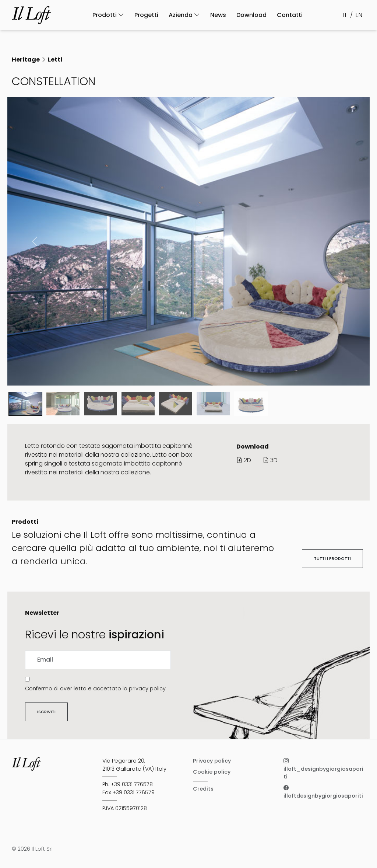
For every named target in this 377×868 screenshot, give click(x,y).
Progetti (146, 15)
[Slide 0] (25, 404)
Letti (55, 60)
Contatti (290, 15)
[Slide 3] (138, 404)
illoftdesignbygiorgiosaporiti (323, 792)
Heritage (26, 60)
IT (345, 15)
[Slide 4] (176, 404)
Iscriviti (46, 712)
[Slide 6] (251, 404)
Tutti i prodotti (332, 558)
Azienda (184, 15)
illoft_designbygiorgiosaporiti (323, 769)
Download (251, 15)
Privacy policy (212, 761)
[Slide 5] (213, 404)
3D (270, 460)
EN (359, 15)
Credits (203, 789)
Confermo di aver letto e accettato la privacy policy (95, 689)
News (218, 15)
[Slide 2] (101, 404)
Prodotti (108, 15)
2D (244, 460)
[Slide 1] (63, 404)
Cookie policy (212, 772)
